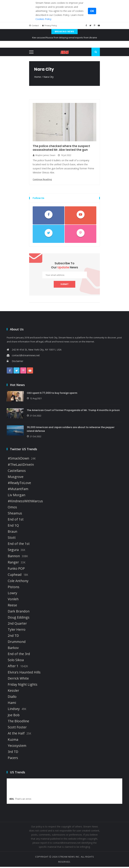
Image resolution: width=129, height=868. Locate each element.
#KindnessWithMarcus (25, 502)
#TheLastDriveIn (21, 466)
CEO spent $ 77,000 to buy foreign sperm (53, 393)
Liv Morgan (17, 496)
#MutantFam (18, 490)
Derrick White (18, 680)
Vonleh (13, 600)
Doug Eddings (19, 619)
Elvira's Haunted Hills (24, 673)
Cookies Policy (43, 19)
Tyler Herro (17, 631)
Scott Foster (17, 728)
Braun (12, 533)
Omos (12, 508)
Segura (13, 551)
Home (38, 77)
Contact (34, 26)
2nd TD (13, 637)
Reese (12, 606)
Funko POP (16, 570)
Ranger (13, 563)
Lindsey (14, 710)
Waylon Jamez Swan (44, 156)
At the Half (16, 734)
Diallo (12, 698)
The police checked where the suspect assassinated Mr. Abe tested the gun (62, 148)
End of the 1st (19, 545)
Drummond (17, 643)
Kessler (13, 692)
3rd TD (13, 753)
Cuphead (15, 576)
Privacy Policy (50, 26)
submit (64, 285)
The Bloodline (18, 722)
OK (92, 11)
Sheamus (15, 514)
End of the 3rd (19, 655)
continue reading (42, 180)
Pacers (13, 759)
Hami (12, 704)
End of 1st (16, 521)
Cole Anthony (18, 582)
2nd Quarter (17, 625)
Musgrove (16, 478)
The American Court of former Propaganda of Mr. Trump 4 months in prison (74, 411)
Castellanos (17, 472)
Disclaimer (15, 362)
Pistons (14, 588)
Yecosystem (17, 747)
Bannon (14, 557)
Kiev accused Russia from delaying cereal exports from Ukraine (65, 38)
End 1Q (13, 527)
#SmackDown (18, 460)
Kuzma (13, 741)
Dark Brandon (19, 612)
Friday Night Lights (23, 686)
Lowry (12, 594)
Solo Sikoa (16, 661)
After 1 (13, 667)
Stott (12, 539)
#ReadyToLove (19, 484)
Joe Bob (14, 716)
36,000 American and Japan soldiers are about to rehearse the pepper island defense (71, 430)
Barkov (13, 649)
